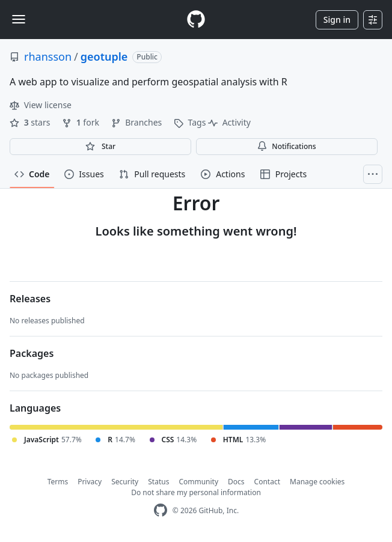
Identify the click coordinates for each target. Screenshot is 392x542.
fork (81, 122)
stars (31, 122)
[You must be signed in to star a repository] (100, 147)
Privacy (90, 482)
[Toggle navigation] (19, 19)
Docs (236, 482)
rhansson (48, 56)
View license (41, 105)
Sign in (337, 20)
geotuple (104, 56)
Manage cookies (317, 482)
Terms (58, 482)
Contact (267, 482)
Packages (32, 353)
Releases (30, 299)
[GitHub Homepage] (161, 510)
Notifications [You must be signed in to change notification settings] (286, 146)
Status (158, 482)
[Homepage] (196, 20)
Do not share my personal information (196, 492)
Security (125, 482)
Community (198, 482)
